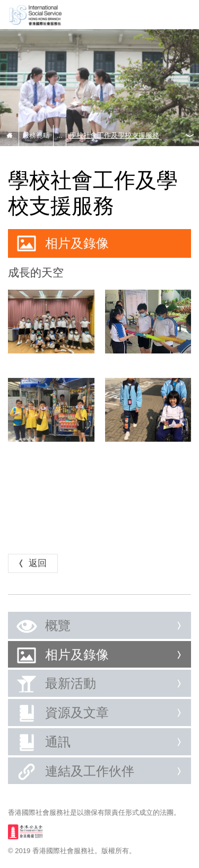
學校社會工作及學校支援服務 (114, 135)
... (60, 135)
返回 (32, 563)
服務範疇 (36, 135)
